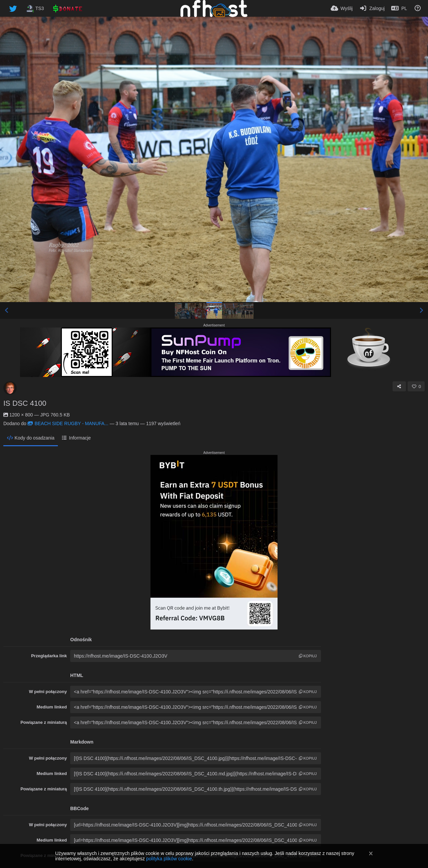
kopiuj (308, 656)
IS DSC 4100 (25, 403)
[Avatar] (10, 388)
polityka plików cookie (169, 859)
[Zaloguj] (372, 8)
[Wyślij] (342, 8)
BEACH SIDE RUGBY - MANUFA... (68, 423)
